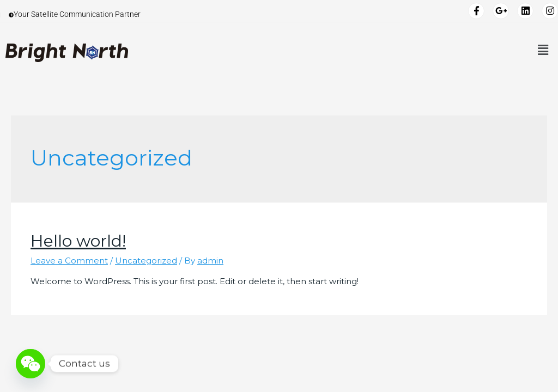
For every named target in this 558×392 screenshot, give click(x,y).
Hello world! (78, 241)
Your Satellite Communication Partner (75, 15)
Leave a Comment (69, 261)
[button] (543, 50)
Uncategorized (146, 261)
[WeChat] (31, 364)
